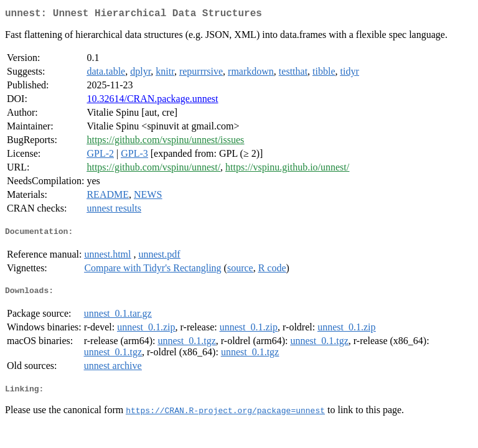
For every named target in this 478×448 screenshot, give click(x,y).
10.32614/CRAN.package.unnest (152, 101)
